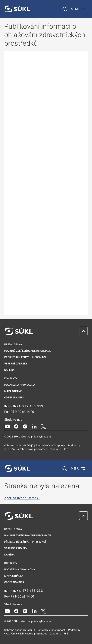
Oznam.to (56, 449)
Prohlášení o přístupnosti (51, 446)
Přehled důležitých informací (25, 357)
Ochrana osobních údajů (19, 446)
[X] (43, 426)
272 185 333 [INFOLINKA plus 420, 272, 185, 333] (33, 406)
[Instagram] (25, 426)
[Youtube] (7, 426)
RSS (66, 449)
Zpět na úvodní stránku (22, 498)
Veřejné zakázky (16, 364)
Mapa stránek (14, 391)
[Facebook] (16, 426)
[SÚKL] (17, 9)
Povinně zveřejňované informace (28, 351)
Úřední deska (13, 344)
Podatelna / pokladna (20, 385)
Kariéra (9, 370)
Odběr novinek (14, 398)
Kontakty (11, 378)
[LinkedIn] (34, 426)
